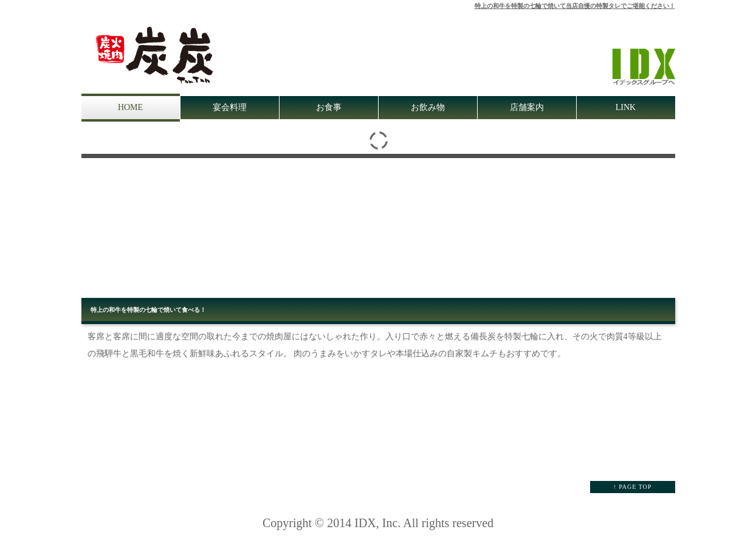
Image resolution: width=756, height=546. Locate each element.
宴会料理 (230, 107)
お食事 (329, 107)
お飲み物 (428, 107)
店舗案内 (527, 107)
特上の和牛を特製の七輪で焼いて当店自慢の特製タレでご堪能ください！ (575, 6)
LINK (626, 107)
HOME (130, 107)
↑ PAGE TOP (633, 487)
